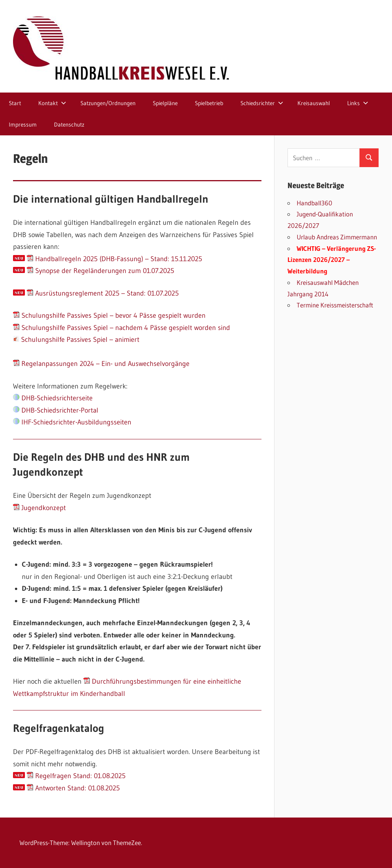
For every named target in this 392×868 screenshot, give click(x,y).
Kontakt (52, 103)
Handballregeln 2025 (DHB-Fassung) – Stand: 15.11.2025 (114, 259)
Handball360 (314, 203)
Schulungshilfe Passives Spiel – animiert (76, 340)
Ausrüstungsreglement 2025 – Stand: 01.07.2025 (103, 293)
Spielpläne (165, 103)
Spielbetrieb (209, 103)
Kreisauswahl (314, 103)
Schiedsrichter (262, 103)
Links (358, 103)
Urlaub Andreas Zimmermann (337, 237)
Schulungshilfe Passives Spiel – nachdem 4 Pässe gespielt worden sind (122, 328)
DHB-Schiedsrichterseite (53, 398)
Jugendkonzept (39, 508)
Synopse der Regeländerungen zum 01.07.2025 (100, 271)
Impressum (23, 124)
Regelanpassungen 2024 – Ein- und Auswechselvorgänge (101, 364)
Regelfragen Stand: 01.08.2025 (76, 776)
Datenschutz (69, 124)
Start (15, 103)
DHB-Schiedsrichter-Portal (56, 410)
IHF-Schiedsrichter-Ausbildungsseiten (72, 422)
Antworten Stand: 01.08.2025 (73, 788)
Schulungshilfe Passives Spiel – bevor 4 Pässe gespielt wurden (109, 315)
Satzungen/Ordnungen (108, 103)
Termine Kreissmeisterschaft (335, 305)
